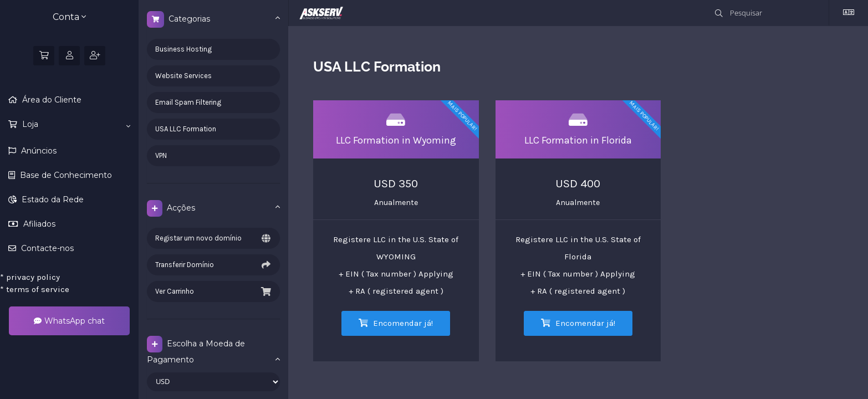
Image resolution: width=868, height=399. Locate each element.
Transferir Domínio (213, 265)
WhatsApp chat (69, 321)
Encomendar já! (396, 323)
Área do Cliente (51, 100)
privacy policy (30, 277)
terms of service (35, 289)
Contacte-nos (46, 248)
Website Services (183, 76)
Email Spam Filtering (188, 102)
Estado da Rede (52, 199)
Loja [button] (75, 125)
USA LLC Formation (186, 129)
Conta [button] (69, 17)
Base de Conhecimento (65, 175)
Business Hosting (183, 49)
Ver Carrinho (213, 291)
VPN (161, 155)
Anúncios (38, 151)
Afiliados (38, 224)
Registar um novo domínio (213, 238)
